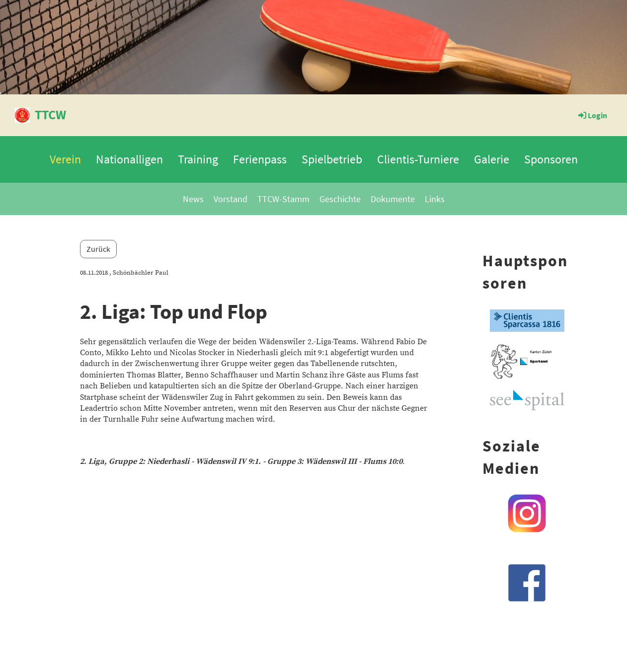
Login (592, 115)
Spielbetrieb (332, 159)
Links (435, 199)
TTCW (50, 114)
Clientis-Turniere (418, 159)
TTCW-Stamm (283, 199)
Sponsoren (551, 159)
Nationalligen (129, 159)
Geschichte (340, 199)
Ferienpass (260, 159)
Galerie (492, 159)
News (193, 199)
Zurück (98, 249)
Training (198, 159)
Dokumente (393, 199)
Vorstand (231, 199)
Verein (65, 159)
